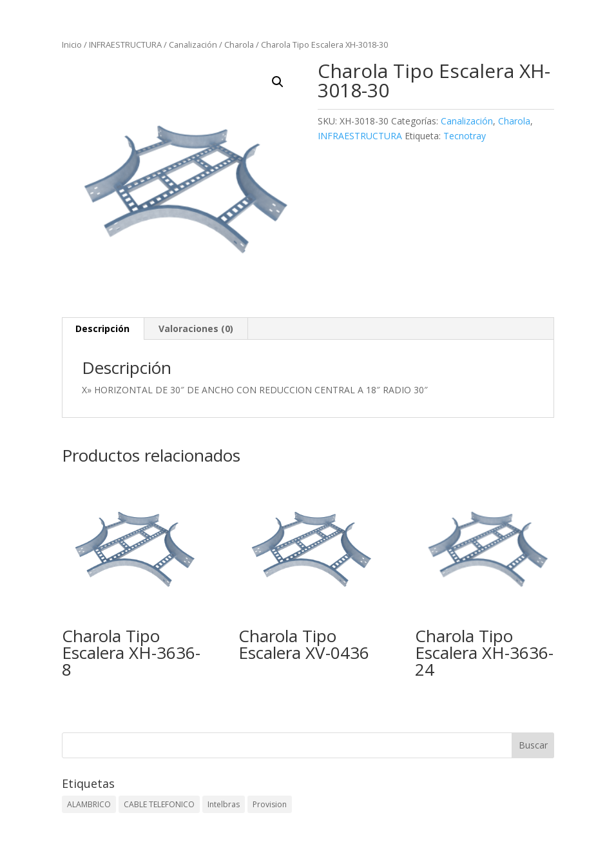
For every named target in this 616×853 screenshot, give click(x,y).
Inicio (72, 44)
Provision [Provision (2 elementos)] (270, 804)
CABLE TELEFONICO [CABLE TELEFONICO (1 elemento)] (159, 804)
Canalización (193, 44)
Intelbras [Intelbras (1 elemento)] (224, 804)
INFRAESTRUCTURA (125, 44)
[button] (278, 82)
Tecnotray (465, 136)
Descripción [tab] (102, 328)
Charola (239, 44)
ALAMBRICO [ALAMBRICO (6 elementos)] (89, 804)
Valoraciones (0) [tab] (196, 328)
